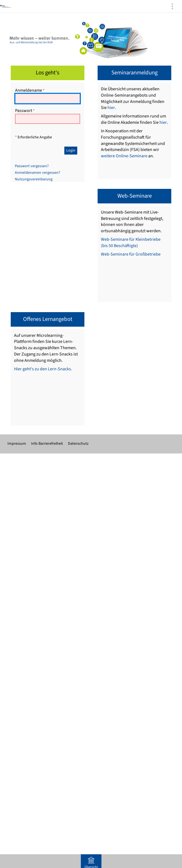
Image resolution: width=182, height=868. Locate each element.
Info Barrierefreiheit (47, 444)
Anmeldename (30, 90)
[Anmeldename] (48, 99)
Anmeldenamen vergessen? (38, 173)
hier (111, 108)
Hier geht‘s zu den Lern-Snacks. (43, 369)
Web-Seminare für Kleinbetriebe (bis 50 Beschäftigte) (131, 243)
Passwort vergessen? (32, 166)
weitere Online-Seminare (124, 156)
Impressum (17, 444)
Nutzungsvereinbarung (34, 179)
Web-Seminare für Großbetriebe (131, 254)
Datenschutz (78, 444)
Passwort (25, 111)
